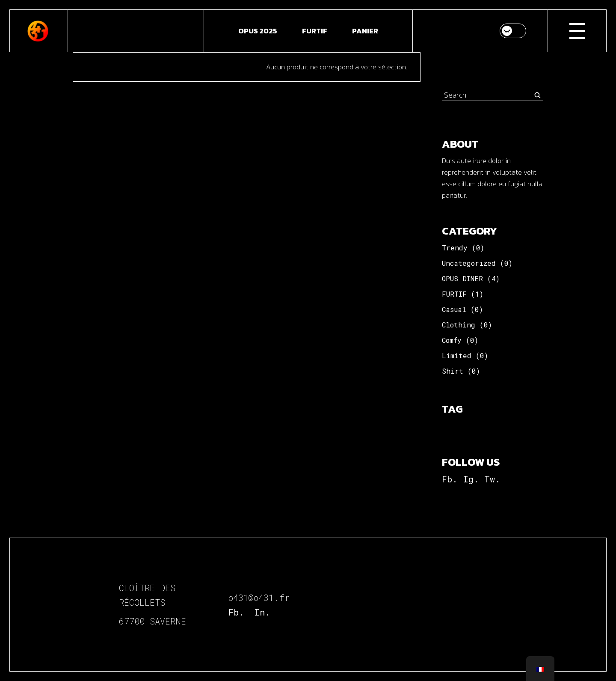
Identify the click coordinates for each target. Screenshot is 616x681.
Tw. (492, 479)
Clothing (459, 325)
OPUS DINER (462, 278)
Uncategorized (469, 263)
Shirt (453, 371)
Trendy (455, 248)
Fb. (450, 479)
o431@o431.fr (259, 598)
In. (262, 612)
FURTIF (454, 294)
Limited (457, 355)
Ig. (471, 479)
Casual (454, 309)
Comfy (452, 340)
